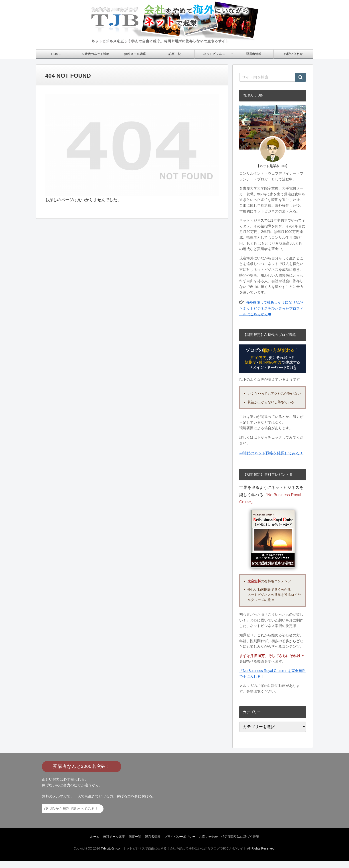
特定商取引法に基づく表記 (242, 844)
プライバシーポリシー (181, 844)
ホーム (93, 844)
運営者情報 (153, 844)
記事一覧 (134, 844)
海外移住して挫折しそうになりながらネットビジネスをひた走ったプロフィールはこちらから (271, 308)
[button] (300, 77)
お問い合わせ (210, 844)
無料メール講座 (113, 844)
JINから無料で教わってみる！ (74, 816)
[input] (273, 77)
